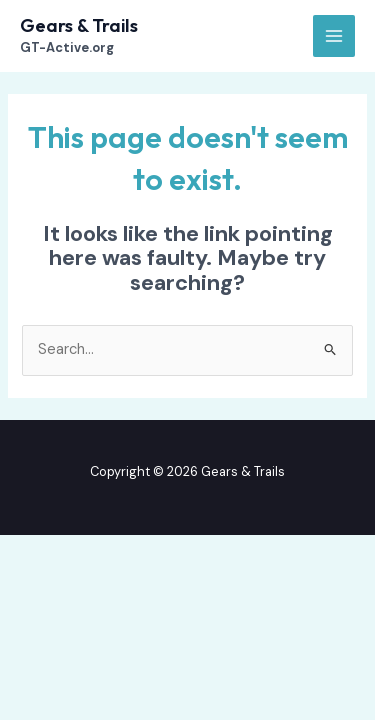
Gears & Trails (79, 25)
